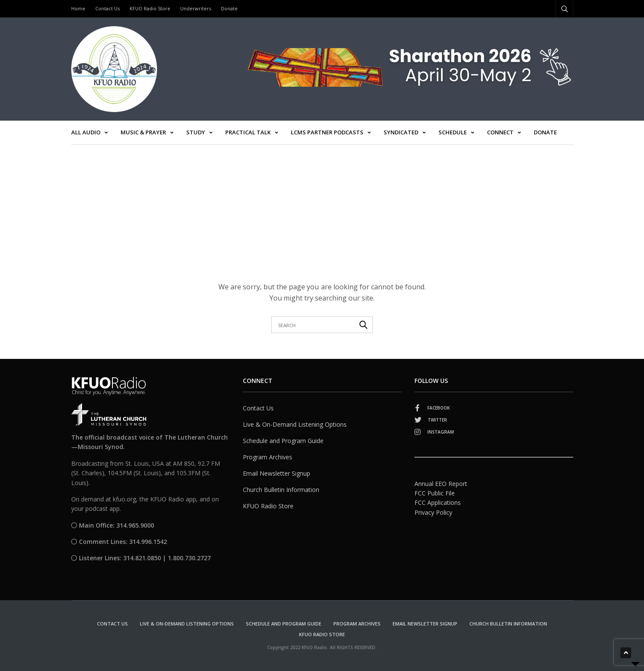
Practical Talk (248, 132)
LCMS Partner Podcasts (327, 132)
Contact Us (107, 8)
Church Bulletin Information (281, 490)
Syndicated (401, 132)
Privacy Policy (433, 512)
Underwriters (196, 8)
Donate (229, 8)
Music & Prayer (143, 132)
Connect (500, 132)
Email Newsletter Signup (277, 473)
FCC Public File (435, 493)
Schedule (453, 132)
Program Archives (268, 457)
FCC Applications (438, 502)
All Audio (86, 132)
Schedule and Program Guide (283, 441)
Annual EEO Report (441, 484)
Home (78, 8)
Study (196, 132)
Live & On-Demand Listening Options (295, 424)
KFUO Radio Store (150, 8)
